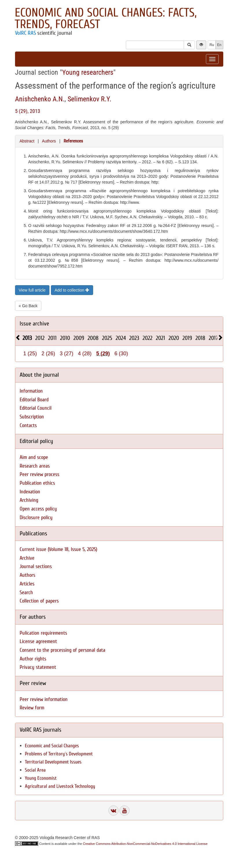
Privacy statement (38, 667)
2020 (174, 338)
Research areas (35, 466)
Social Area (35, 770)
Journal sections (36, 566)
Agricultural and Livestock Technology (60, 786)
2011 (52, 338)
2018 (200, 338)
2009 (79, 338)
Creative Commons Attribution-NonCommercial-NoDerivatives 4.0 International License (145, 844)
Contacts (28, 425)
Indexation (30, 492)
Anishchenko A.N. (40, 99)
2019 (187, 338)
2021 (160, 338)
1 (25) (30, 354)
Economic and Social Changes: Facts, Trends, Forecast (106, 18)
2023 (134, 338)
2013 (27, 338)
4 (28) (85, 354)
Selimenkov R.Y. (90, 99)
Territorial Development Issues (53, 762)
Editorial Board (34, 400)
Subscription (32, 417)
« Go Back (28, 306)
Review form (32, 708)
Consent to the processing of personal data (62, 650)
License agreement (38, 641)
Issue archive (34, 324)
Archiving (29, 500)
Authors (49, 141)
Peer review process (39, 474)
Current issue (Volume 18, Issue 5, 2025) (58, 549)
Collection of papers (39, 601)
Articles (27, 584)
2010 (65, 338)
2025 (107, 338)
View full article (32, 290)
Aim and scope (34, 457)
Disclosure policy (36, 518)
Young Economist (41, 778)
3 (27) (67, 354)
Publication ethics (37, 483)
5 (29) (103, 354)
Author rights (33, 659)
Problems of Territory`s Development (59, 754)
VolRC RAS (25, 33)
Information (31, 391)
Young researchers (88, 72)
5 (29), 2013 (28, 111)
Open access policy (38, 509)
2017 (213, 338)
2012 (40, 338)
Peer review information (44, 699)
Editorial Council (36, 408)
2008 (93, 338)
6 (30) (121, 354)
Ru (212, 45)
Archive (27, 558)
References (73, 141)
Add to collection (72, 290)
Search (26, 593)
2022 (147, 338)
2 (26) (48, 354)
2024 (121, 338)
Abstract (27, 141)
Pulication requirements (43, 633)
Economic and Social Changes (52, 746)
